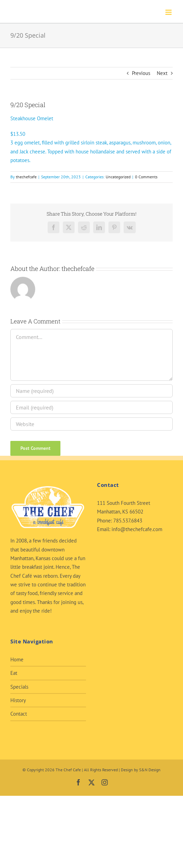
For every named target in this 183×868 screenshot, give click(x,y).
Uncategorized (118, 177)
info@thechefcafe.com (137, 529)
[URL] (91, 424)
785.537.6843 (128, 521)
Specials (19, 687)
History (18, 700)
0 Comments (146, 177)
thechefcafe (26, 177)
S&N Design (150, 770)
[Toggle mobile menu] (169, 12)
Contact (19, 714)
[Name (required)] (91, 391)
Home (17, 659)
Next (162, 73)
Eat (14, 673)
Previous (141, 73)
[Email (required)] (91, 407)
